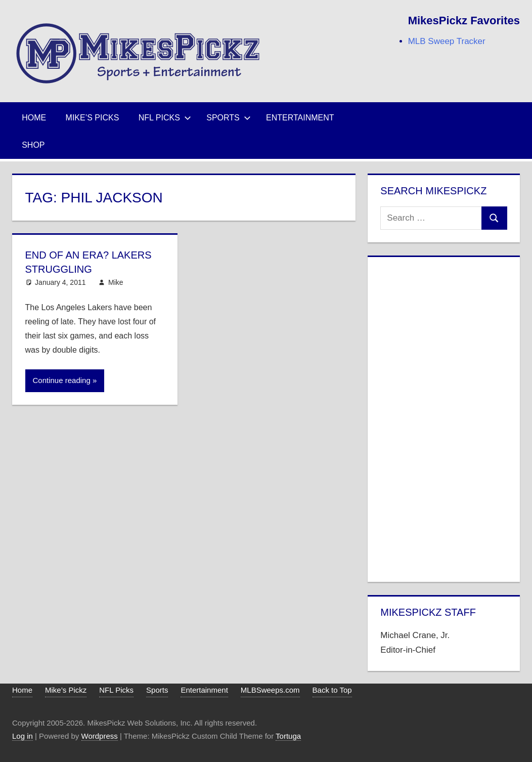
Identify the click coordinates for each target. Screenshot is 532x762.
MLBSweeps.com (270, 690)
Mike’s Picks (93, 118)
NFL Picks (165, 118)
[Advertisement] (444, 417)
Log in (23, 736)
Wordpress (100, 736)
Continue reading (62, 380)
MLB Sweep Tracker (447, 41)
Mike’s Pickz (66, 690)
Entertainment (300, 118)
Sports (229, 118)
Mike (116, 282)
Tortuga (288, 736)
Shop (33, 145)
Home (34, 118)
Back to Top (332, 690)
